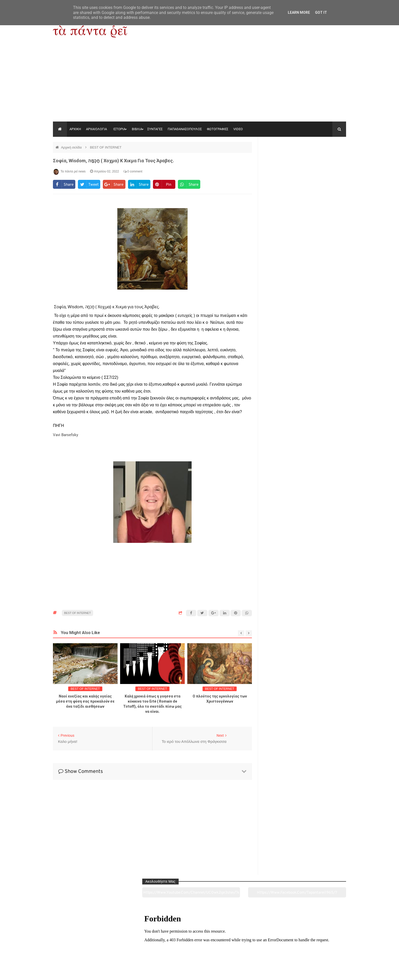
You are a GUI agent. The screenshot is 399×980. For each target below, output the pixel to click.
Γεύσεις (259, 948)
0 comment (133, 171)
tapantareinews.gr (332, 972)
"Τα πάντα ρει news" (104, 972)
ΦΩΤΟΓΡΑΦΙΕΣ (218, 129)
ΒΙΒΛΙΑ (137, 129)
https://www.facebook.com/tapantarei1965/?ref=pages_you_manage (326, 160)
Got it (321, 12)
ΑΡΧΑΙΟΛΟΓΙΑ (96, 129)
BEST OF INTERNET (106, 147)
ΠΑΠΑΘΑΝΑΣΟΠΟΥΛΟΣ (185, 129)
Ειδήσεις (318, 948)
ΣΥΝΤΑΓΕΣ (155, 129)
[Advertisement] (199, 83)
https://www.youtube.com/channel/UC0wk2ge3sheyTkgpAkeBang (284, 160)
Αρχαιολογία (81, 948)
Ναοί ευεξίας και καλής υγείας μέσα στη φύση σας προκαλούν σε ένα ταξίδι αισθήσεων (85, 701)
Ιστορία (140, 948)
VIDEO (238, 129)
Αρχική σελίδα (72, 147)
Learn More (299, 12)
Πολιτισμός (199, 948)
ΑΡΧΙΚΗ (75, 129)
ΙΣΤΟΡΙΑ (119, 129)
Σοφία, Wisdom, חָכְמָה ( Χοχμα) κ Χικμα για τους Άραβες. (113, 161)
